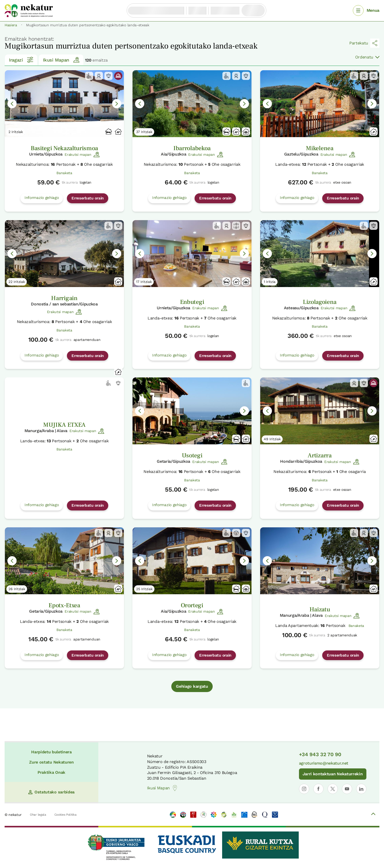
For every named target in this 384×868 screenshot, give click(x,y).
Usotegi (192, 455)
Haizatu (320, 609)
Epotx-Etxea (64, 605)
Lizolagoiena (320, 302)
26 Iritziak (17, 589)
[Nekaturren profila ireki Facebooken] (318, 789)
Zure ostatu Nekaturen (51, 762)
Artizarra (320, 455)
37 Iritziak (144, 132)
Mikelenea (320, 148)
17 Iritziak (144, 282)
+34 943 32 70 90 (320, 754)
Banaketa (64, 173)
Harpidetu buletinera (51, 752)
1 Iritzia (270, 282)
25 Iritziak (144, 589)
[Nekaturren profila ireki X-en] (333, 789)
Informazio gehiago (42, 198)
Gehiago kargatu (192, 686)
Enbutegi (192, 302)
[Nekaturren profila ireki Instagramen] (304, 789)
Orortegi (192, 605)
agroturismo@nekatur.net (324, 763)
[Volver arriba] (373, 815)
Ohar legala (38, 815)
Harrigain (64, 298)
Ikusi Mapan (61, 60)
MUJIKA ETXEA (64, 425)
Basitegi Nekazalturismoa (64, 148)
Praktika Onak (51, 772)
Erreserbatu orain (88, 198)
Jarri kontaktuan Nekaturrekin (333, 774)
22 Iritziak (17, 282)
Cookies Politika (65, 815)
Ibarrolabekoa (192, 148)
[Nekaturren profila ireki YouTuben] (347, 789)
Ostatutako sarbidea (51, 792)
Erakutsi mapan (82, 154)
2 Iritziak (16, 132)
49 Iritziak (272, 439)
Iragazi (21, 60)
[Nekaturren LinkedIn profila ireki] (361, 789)
